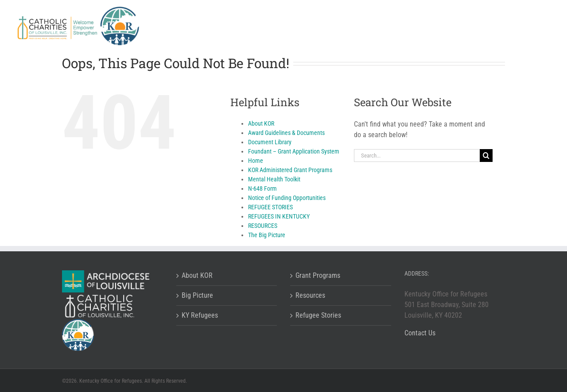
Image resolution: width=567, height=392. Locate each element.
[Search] (486, 156)
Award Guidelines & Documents (286, 133)
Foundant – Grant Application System (294, 151)
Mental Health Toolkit (274, 179)
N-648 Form (262, 188)
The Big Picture (267, 235)
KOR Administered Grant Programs (290, 170)
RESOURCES (263, 226)
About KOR (261, 123)
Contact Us (420, 333)
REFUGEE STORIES (270, 207)
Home (256, 161)
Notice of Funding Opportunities (287, 198)
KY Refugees (200, 315)
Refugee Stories (318, 315)
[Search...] (417, 156)
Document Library (270, 142)
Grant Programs (318, 275)
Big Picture (197, 295)
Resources (310, 295)
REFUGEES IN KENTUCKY (279, 216)
